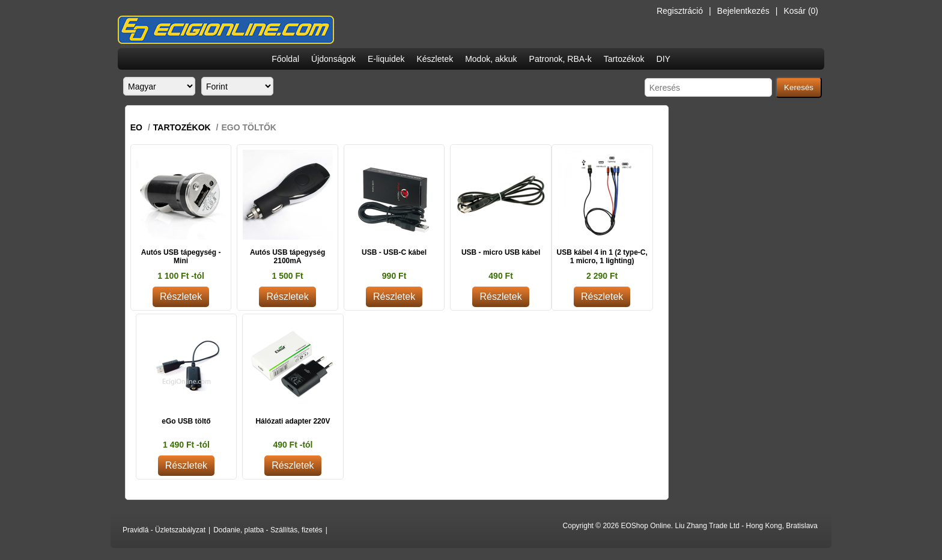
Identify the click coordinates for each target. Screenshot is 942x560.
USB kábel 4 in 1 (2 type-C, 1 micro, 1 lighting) (602, 257)
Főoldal (285, 59)
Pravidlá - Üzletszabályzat (164, 530)
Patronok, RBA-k (561, 59)
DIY (664, 59)
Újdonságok (333, 59)
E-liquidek (386, 59)
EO (136, 127)
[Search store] (708, 87)
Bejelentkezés (743, 11)
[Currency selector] (237, 86)
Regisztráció (680, 11)
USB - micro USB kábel (501, 252)
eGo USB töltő (186, 421)
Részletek (181, 297)
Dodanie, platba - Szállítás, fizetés (268, 530)
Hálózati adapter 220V (293, 421)
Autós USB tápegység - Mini (181, 257)
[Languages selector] (159, 86)
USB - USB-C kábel (394, 252)
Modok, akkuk (491, 59)
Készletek (435, 59)
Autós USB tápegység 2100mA (287, 257)
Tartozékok (624, 59)
